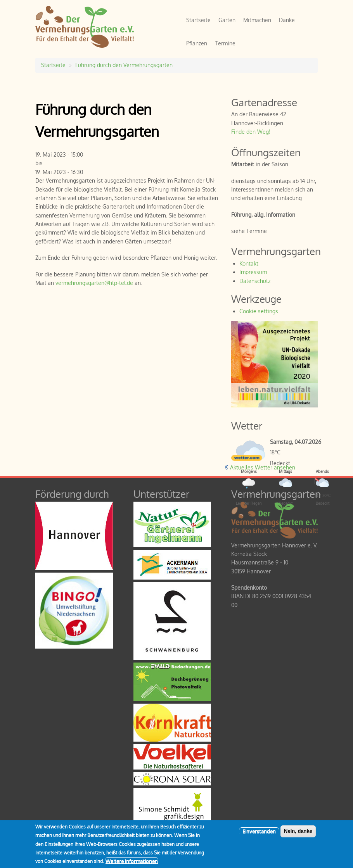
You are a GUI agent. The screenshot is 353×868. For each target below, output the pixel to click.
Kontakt (249, 263)
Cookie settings (259, 311)
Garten (227, 20)
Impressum (253, 272)
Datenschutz (255, 281)
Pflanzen (197, 43)
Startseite (198, 20)
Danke (287, 20)
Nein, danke (298, 835)
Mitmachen (257, 20)
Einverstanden (259, 835)
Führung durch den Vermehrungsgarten (124, 65)
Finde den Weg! (251, 132)
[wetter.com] (247, 459)
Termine (225, 43)
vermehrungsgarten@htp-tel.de (94, 283)
